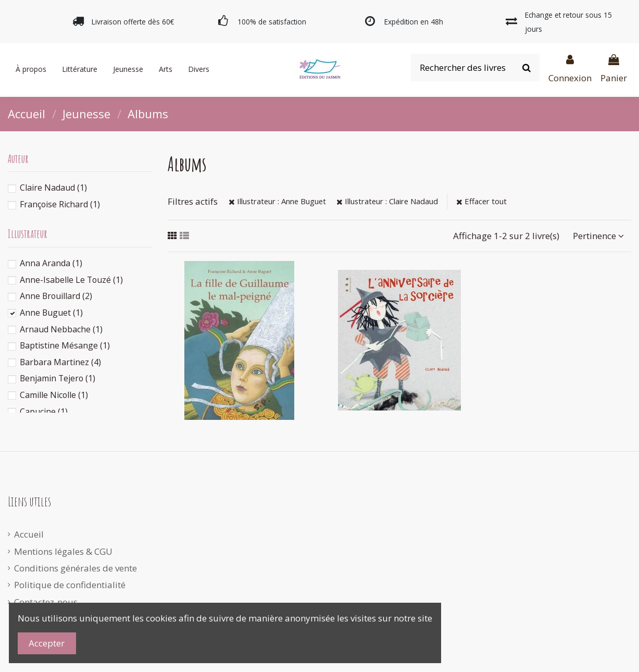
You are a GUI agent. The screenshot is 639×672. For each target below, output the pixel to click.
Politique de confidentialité (70, 585)
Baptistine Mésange (65, 345)
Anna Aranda (51, 263)
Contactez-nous (46, 602)
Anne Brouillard (56, 296)
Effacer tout (481, 201)
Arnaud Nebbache (61, 329)
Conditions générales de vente (76, 568)
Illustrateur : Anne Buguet (277, 201)
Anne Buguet (51, 313)
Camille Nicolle (54, 395)
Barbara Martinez (60, 362)
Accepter (47, 643)
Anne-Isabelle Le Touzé (71, 280)
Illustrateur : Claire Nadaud (387, 201)
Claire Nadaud (53, 188)
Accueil (29, 534)
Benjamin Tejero (58, 378)
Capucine (44, 412)
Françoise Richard (60, 204)
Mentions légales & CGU (63, 551)
